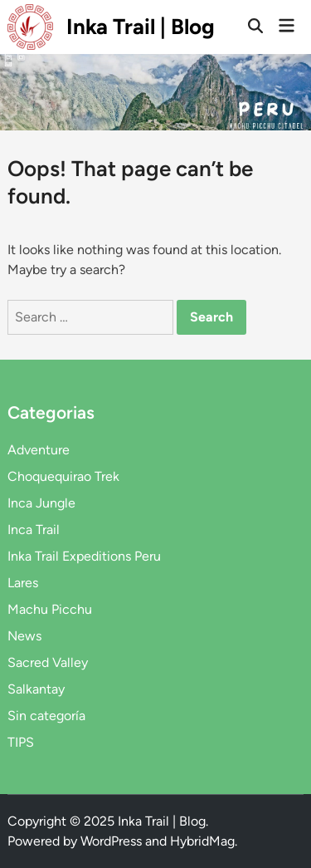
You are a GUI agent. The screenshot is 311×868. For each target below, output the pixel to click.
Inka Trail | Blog (141, 27)
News (24, 636)
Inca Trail (34, 530)
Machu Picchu (50, 609)
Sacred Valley (48, 662)
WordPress (111, 841)
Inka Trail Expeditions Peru (84, 556)
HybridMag (202, 841)
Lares (23, 583)
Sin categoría (46, 716)
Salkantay (36, 689)
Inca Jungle (41, 503)
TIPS (21, 742)
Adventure (39, 450)
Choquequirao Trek (63, 476)
